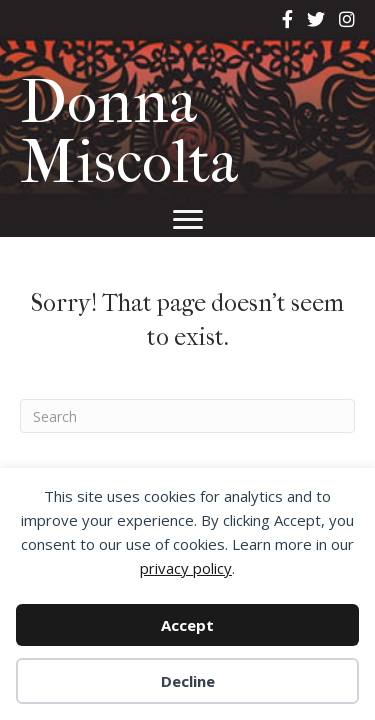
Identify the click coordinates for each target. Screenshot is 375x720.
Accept (187, 625)
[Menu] (188, 220)
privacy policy (186, 568)
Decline (188, 681)
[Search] (187, 416)
